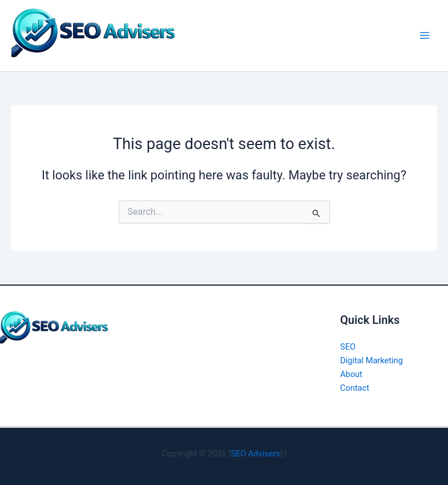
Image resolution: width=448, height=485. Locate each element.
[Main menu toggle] (425, 35)
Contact (355, 388)
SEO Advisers (255, 454)
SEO (348, 347)
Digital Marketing (372, 360)
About (351, 374)
